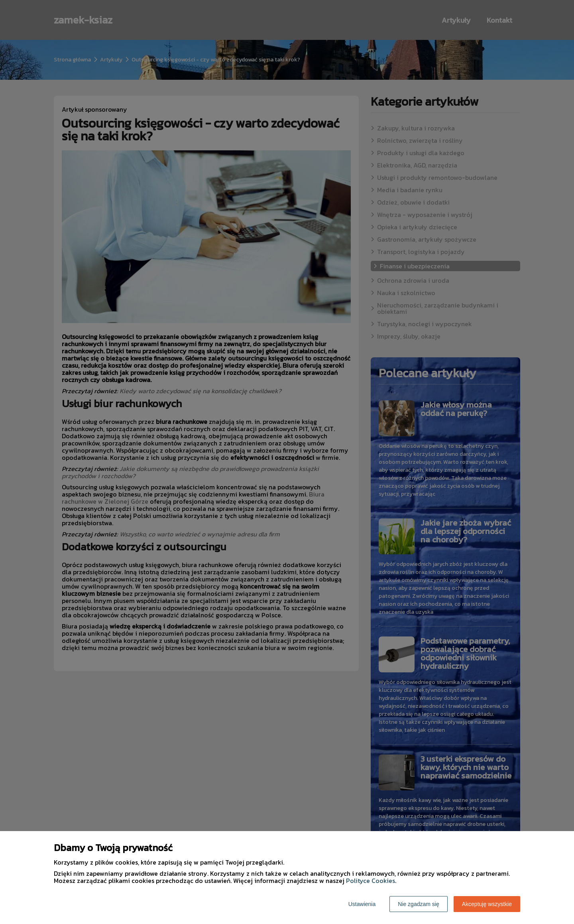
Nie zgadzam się (419, 904)
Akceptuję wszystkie (487, 904)
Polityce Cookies (371, 881)
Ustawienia (362, 904)
